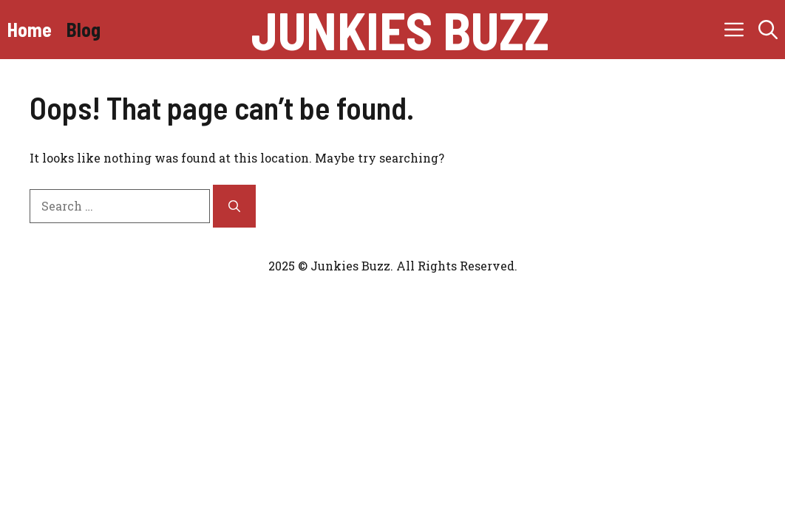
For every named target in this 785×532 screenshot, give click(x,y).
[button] (768, 30)
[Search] (234, 206)
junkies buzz (400, 30)
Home (30, 29)
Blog (84, 29)
